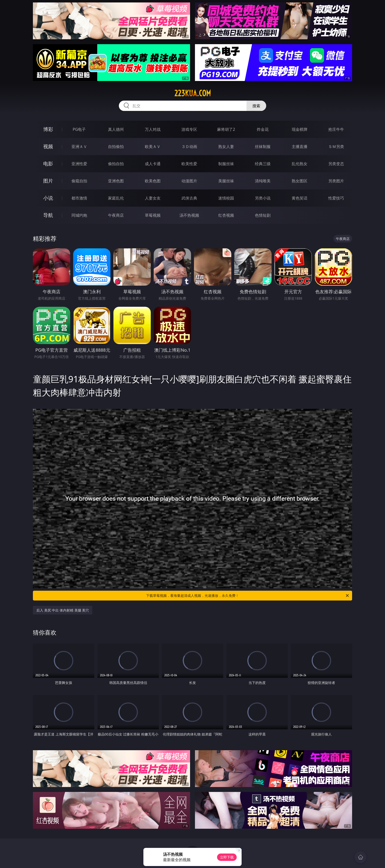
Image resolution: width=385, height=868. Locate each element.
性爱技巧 (336, 198)
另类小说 (263, 198)
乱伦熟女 (300, 164)
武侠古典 (189, 198)
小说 (48, 198)
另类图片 (336, 181)
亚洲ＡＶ (79, 147)
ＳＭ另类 (336, 147)
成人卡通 (153, 164)
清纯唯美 (263, 181)
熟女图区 (300, 181)
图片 (48, 181)
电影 (48, 164)
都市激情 (79, 198)
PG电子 (79, 129)
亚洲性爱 (79, 164)
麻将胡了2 (226, 129)
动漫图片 (189, 181)
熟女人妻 (226, 147)
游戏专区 (189, 129)
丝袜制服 (263, 147)
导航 (48, 215)
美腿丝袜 (226, 181)
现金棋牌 (300, 129)
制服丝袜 (226, 164)
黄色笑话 (300, 198)
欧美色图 (153, 181)
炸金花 (263, 129)
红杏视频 (226, 215)
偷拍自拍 (116, 164)
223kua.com (193, 93)
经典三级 (263, 164)
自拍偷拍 (116, 147)
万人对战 (153, 129)
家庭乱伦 (116, 198)
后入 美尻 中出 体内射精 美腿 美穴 (63, 610)
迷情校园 (226, 198)
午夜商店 (116, 215)
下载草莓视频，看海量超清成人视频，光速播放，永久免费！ (248, 596)
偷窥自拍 (79, 181)
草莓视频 (153, 215)
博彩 (48, 129)
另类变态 (336, 164)
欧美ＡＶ (153, 147)
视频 (48, 146)
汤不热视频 (189, 215)
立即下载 (227, 857)
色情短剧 (263, 215)
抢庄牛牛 (336, 129)
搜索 (256, 106)
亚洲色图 (116, 181)
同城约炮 (79, 215)
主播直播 (300, 147)
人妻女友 (153, 198)
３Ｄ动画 (189, 147)
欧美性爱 (189, 164)
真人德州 (116, 129)
